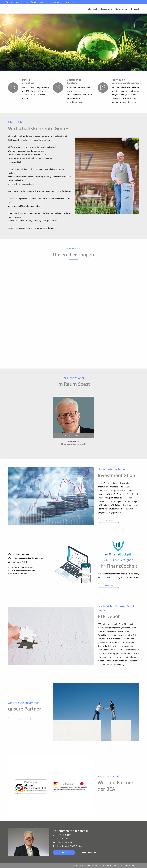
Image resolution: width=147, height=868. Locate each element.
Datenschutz (93, 866)
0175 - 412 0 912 (62, 839)
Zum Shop (109, 520)
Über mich (93, 9)
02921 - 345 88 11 (14, 2)
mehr (19, 719)
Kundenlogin (121, 9)
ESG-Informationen (129, 866)
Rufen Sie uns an (46, 56)
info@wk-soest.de (35, 2)
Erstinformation (110, 866)
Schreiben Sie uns (22, 56)
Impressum (78, 866)
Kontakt (135, 9)
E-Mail (64, 852)
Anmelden (109, 585)
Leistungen (106, 9)
